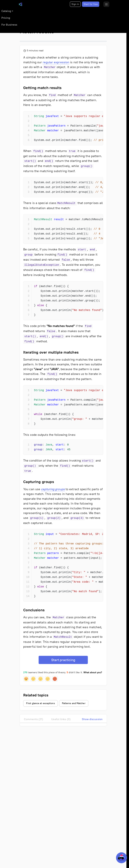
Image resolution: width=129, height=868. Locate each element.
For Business (9, 25)
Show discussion (92, 719)
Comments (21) (33, 719)
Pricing (6, 18)
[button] (26, 679)
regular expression (56, 62)
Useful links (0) (61, 719)
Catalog (6, 11)
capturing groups (53, 489)
